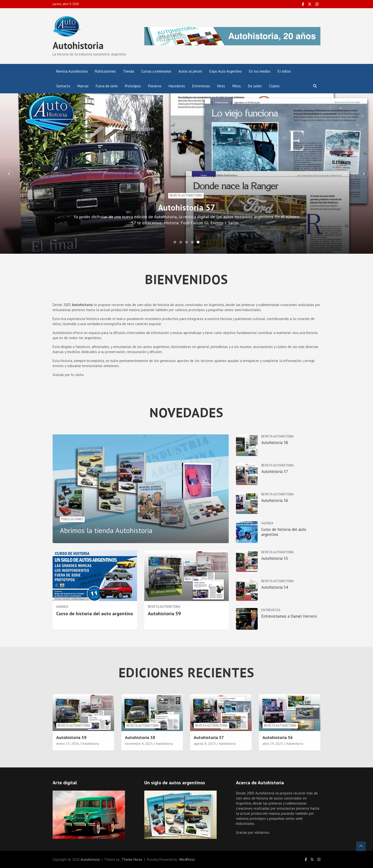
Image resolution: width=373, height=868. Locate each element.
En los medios (260, 71)
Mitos (237, 86)
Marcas (83, 86)
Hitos (221, 86)
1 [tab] (175, 242)
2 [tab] (181, 242)
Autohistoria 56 (275, 500)
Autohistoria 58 (275, 443)
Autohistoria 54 (275, 587)
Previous (9, 174)
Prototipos (133, 86)
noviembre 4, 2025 (139, 744)
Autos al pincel (190, 71)
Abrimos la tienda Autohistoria (106, 530)
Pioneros (155, 86)
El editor (284, 71)
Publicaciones (105, 71)
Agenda (62, 607)
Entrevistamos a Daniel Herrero (289, 616)
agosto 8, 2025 (205, 744)
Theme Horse (132, 859)
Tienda (128, 71)
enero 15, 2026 (68, 744)
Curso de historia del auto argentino (95, 614)
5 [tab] (198, 242)
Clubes (274, 86)
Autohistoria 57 (197, 207)
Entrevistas (201, 86)
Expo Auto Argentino (226, 71)
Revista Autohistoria (72, 71)
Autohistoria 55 (275, 558)
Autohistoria (78, 45)
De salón (255, 86)
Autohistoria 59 (164, 614)
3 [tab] (186, 242)
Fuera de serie (107, 86)
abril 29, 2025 (273, 744)
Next (364, 174)
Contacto (63, 86)
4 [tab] (192, 242)
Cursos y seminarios (156, 71)
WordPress (187, 859)
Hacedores (177, 86)
